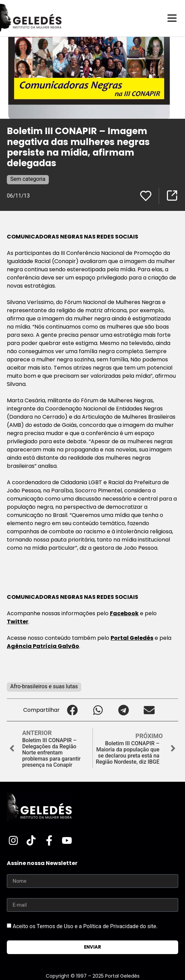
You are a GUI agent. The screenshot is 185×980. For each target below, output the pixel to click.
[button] (73, 710)
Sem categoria (28, 179)
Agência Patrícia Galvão (43, 646)
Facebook (124, 613)
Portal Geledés (132, 638)
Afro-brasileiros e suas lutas (44, 686)
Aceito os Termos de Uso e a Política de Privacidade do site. (85, 926)
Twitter (18, 622)
